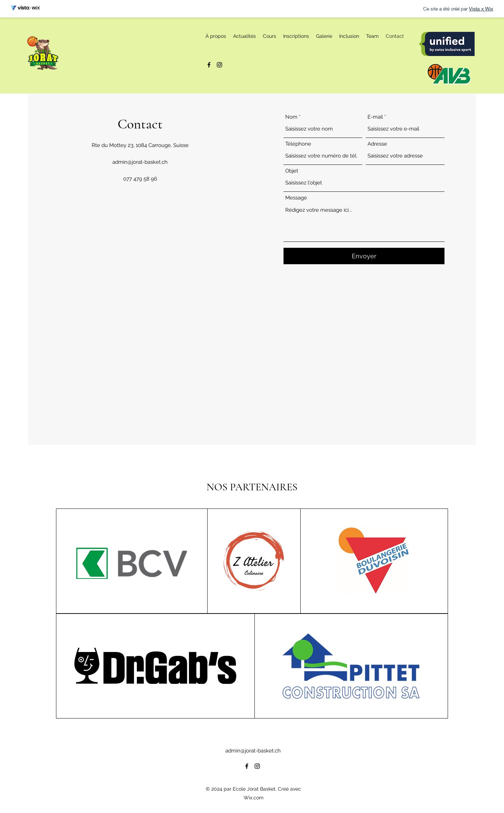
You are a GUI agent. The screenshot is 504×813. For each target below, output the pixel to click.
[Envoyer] (364, 256)
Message (296, 198)
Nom (291, 117)
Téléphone (298, 144)
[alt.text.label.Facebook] (209, 65)
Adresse (377, 144)
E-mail (375, 117)
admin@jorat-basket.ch (140, 162)
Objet (292, 171)
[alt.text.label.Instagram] (219, 65)
